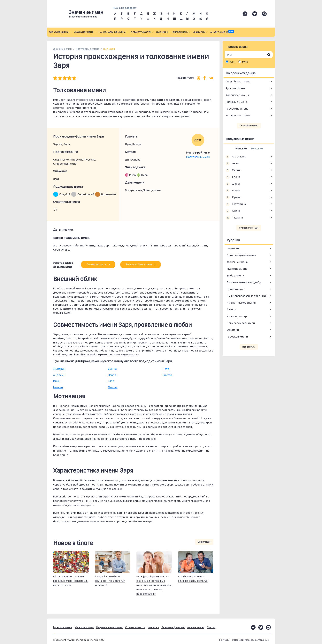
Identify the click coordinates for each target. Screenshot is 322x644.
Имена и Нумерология (241, 303)
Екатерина (236, 204)
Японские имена (236, 102)
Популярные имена (87, 49)
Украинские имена (238, 115)
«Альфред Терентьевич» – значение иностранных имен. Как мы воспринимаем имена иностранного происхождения (154, 585)
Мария (233, 170)
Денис (112, 369)
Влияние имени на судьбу (244, 282)
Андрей (58, 375)
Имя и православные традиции (247, 296)
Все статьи (204, 542)
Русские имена (235, 88)
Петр (166, 369)
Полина (234, 218)
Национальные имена (112, 32)
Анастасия (236, 157)
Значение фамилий (173, 627)
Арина (233, 211)
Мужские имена (84, 32)
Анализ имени (222, 32)
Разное (231, 309)
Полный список (249, 126)
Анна (232, 163)
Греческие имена (237, 109)
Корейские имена (237, 95)
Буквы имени (235, 289)
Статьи (211, 627)
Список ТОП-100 (249, 228)
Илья (56, 381)
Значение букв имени (141, 264)
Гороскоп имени (237, 336)
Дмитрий (59, 369)
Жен (232, 62)
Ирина (233, 197)
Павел (112, 375)
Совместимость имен (241, 323)
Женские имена (59, 32)
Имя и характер (237, 316)
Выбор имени (180, 32)
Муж (245, 62)
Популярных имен (198, 157)
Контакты (224, 640)
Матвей (58, 387)
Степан (113, 387)
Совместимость (141, 32)
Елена (233, 177)
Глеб (111, 381)
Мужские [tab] (257, 148)
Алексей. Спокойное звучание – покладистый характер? (110, 581)
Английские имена (238, 81)
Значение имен (62, 49)
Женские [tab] (241, 148)
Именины (162, 32)
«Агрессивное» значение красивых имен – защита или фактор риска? (71, 581)
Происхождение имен (241, 255)
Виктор (167, 375)
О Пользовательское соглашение (250, 640)
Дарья (233, 184)
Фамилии (199, 32)
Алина (233, 191)
